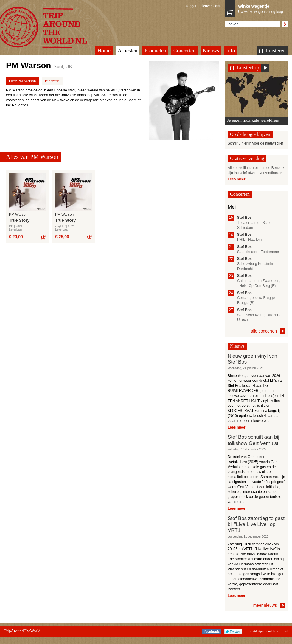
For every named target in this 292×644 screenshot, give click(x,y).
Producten (155, 51)
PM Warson (18, 215)
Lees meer (236, 179)
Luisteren (272, 51)
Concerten (184, 51)
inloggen (191, 6)
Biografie (52, 81)
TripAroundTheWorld (22, 631)
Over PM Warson (22, 81)
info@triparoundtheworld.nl (268, 631)
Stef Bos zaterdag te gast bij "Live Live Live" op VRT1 (256, 524)
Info (231, 51)
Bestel (43, 237)
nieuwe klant (210, 6)
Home (104, 51)
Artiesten (128, 51)
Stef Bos (244, 218)
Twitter (233, 631)
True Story (19, 220)
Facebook (212, 631)
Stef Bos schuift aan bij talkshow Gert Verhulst (253, 440)
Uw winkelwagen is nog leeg (262, 8)
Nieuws (211, 51)
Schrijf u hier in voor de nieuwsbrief (256, 143)
